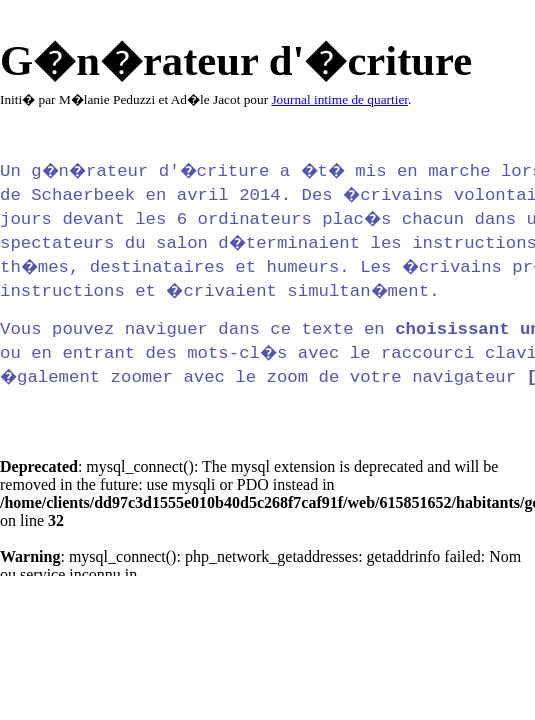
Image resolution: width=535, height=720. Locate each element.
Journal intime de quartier (339, 99)
